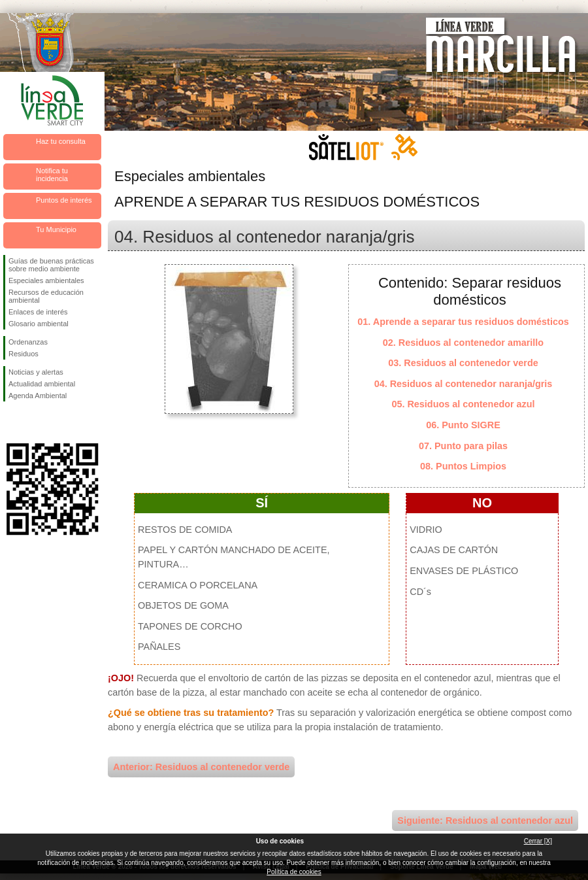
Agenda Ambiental (38, 396)
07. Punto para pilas (463, 446)
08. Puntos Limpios (463, 466)
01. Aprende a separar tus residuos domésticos (463, 322)
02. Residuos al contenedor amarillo (463, 343)
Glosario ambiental (39, 324)
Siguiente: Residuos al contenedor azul (485, 821)
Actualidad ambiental (42, 384)
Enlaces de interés (38, 312)
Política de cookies (294, 872)
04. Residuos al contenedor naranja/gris (464, 384)
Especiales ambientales (46, 280)
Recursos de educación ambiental (46, 296)
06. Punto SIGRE (463, 425)
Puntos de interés (64, 200)
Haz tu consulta (61, 141)
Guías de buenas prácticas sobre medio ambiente (51, 265)
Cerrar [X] (538, 841)
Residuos (24, 354)
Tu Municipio (56, 229)
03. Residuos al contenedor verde (463, 363)
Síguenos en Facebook (11, 422)
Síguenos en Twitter (33, 422)
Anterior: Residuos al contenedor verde (201, 767)
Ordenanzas (28, 342)
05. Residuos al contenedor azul (463, 404)
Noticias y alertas (36, 372)
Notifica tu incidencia (52, 175)
